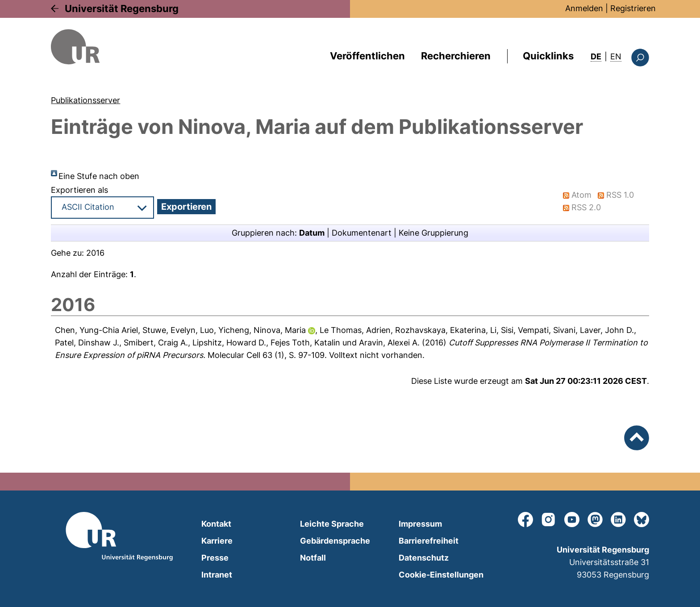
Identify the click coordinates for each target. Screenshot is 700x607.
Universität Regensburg (122, 8)
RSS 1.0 (621, 195)
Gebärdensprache (335, 541)
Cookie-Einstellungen (441, 575)
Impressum (420, 524)
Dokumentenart (362, 233)
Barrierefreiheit (429, 541)
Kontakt (216, 524)
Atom (582, 195)
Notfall (313, 558)
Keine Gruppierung (433, 233)
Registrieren (633, 8)
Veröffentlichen (367, 56)
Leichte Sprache (332, 524)
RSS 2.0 (587, 207)
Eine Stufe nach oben (99, 176)
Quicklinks (548, 56)
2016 (95, 253)
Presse (215, 558)
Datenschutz (424, 558)
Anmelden (584, 8)
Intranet (217, 575)
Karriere (217, 541)
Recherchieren (456, 56)
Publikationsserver (85, 100)
